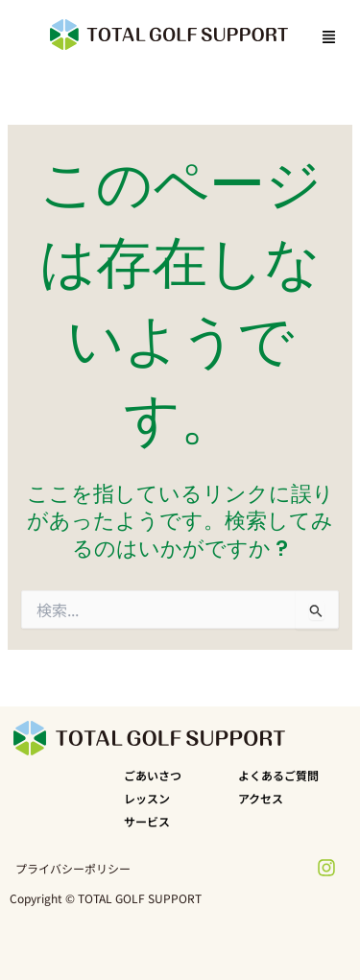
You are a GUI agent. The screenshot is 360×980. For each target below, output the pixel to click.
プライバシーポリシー (73, 868)
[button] (325, 37)
